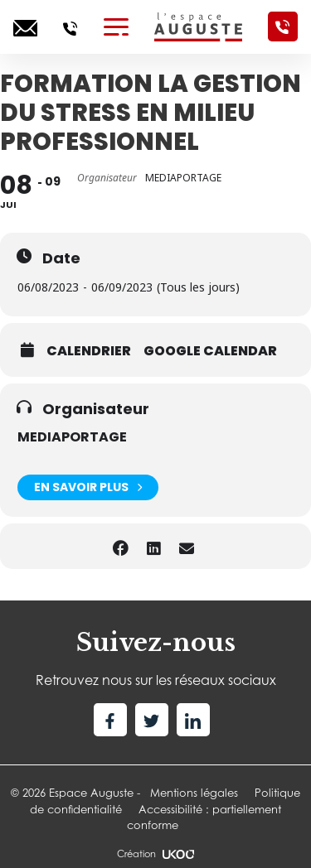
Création (155, 854)
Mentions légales (194, 793)
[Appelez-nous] (70, 27)
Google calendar (210, 351)
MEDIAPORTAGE (72, 437)
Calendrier (89, 351)
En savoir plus (88, 487)
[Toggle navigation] (116, 27)
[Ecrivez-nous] (25, 27)
